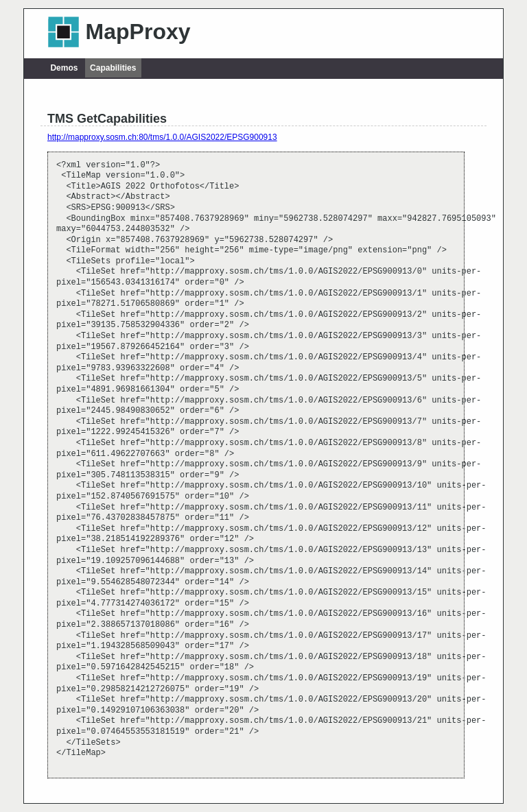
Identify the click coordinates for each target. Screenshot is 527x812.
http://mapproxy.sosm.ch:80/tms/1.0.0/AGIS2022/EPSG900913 (162, 137)
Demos (64, 68)
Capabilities (113, 68)
